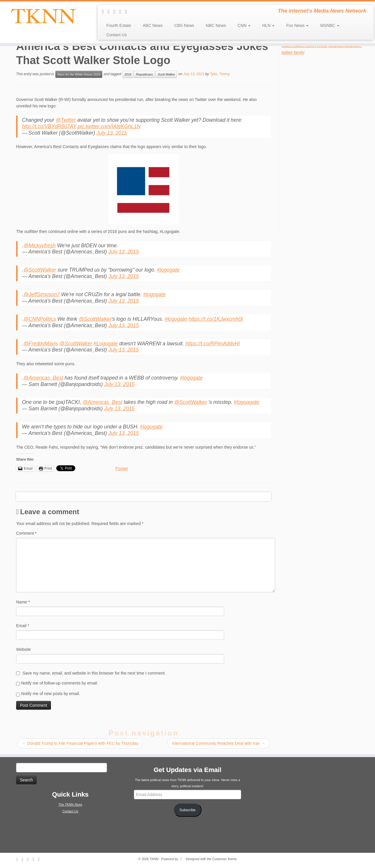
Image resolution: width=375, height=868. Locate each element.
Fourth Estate (119, 25)
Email (23, 626)
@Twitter (66, 120)
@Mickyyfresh (40, 246)
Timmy (224, 74)
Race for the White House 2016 (79, 74)
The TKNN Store (70, 804)
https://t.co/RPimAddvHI (213, 344)
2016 (128, 74)
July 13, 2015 (112, 133)
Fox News (297, 25)
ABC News (153, 25)
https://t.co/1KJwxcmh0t (216, 319)
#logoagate (247, 402)
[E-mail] (111, 12)
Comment (26, 533)
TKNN (154, 859)
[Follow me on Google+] (128, 12)
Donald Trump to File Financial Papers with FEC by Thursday (80, 743)
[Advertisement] (325, 143)
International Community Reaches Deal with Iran (219, 743)
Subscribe (188, 810)
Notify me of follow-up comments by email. (60, 683)
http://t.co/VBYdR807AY (49, 126)
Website (23, 649)
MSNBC (330, 25)
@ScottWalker (40, 270)
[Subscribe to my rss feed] (105, 12)
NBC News (216, 25)
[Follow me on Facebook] (122, 12)
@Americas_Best (43, 378)
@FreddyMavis (41, 344)
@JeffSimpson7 (42, 294)
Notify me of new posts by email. (51, 694)
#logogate (168, 270)
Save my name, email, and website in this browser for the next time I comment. (94, 673)
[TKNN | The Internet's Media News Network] (43, 16)
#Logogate (106, 344)
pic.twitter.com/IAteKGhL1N (109, 126)
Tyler (213, 74)
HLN (268, 25)
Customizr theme (225, 859)
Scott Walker (166, 74)
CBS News (184, 25)
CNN (244, 25)
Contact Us (116, 35)
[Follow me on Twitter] (117, 12)
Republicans (144, 74)
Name (23, 602)
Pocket (121, 469)
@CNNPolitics (40, 319)
